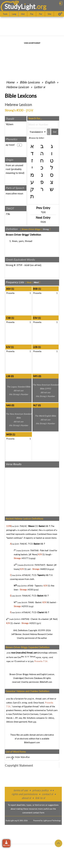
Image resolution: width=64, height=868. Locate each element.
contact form (39, 813)
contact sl (47, 794)
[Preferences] (60, 14)
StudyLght (20, 6)
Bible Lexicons (30, 82)
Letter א (40, 87)
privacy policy (40, 790)
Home (10, 82)
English (50, 82)
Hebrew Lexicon (18, 87)
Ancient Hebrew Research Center (38, 634)
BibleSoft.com (46, 682)
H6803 (44, 569)
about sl (26, 798)
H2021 (33, 623)
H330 (30, 590)
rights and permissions (24, 794)
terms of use (21, 790)
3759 (19, 265)
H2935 (25, 606)
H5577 (25, 558)
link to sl (40, 798)
